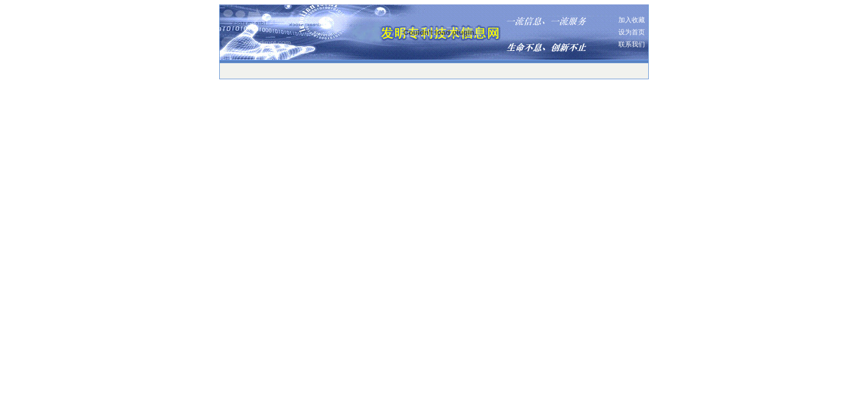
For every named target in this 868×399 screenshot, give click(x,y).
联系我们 (632, 44)
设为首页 (632, 32)
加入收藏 (632, 20)
